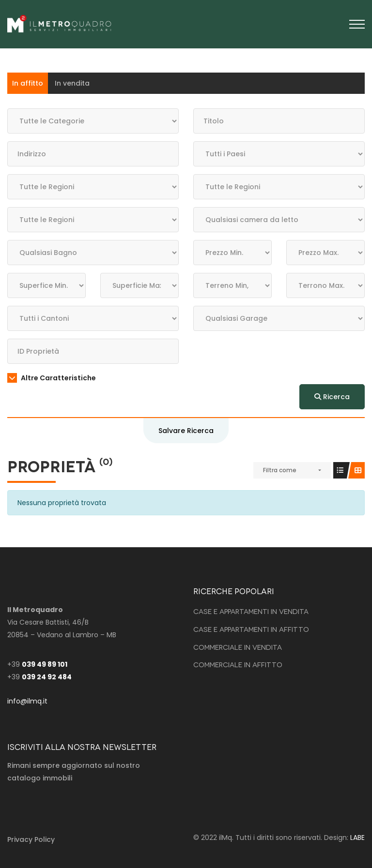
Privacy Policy (31, 839)
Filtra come (280, 470)
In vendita (72, 83)
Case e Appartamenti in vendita (251, 611)
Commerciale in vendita (238, 647)
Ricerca (332, 397)
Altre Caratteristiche (52, 378)
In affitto (28, 83)
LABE (357, 838)
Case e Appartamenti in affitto (251, 629)
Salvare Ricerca (186, 431)
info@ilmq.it (27, 701)
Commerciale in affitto (238, 664)
